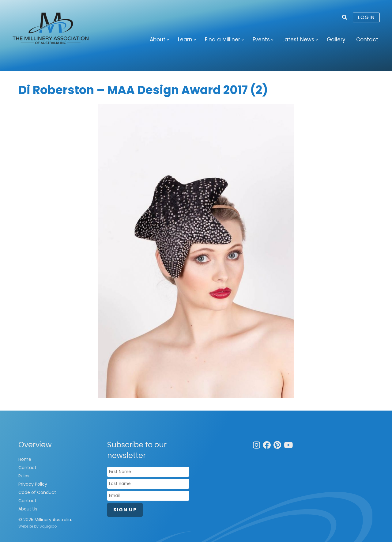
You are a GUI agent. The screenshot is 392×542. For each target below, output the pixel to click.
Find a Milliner (222, 40)
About (158, 40)
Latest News (298, 40)
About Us (28, 509)
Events (261, 40)
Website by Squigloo (38, 527)
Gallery (336, 40)
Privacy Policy (33, 484)
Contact (367, 40)
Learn (185, 40)
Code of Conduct (37, 493)
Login (366, 17)
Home (25, 460)
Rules (24, 476)
